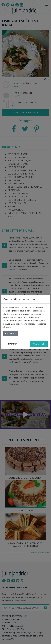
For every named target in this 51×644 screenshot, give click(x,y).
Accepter (39, 344)
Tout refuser (11, 344)
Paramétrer (11, 333)
